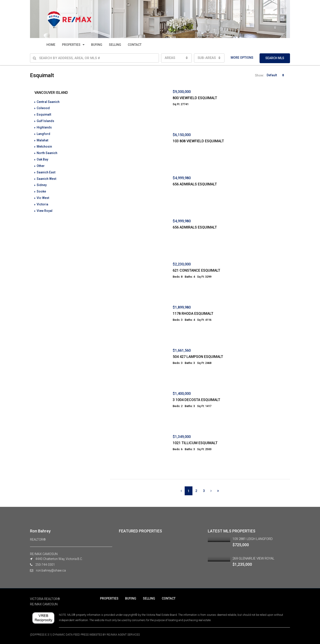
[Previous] (181, 491)
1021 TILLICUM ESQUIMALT (195, 443)
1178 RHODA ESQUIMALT (193, 314)
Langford (43, 133)
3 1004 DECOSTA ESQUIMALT (196, 400)
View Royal (45, 208)
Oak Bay (42, 158)
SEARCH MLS (275, 58)
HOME (51, 45)
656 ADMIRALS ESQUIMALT (195, 184)
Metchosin (44, 145)
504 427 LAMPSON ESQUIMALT (198, 357)
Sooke (41, 189)
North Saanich (47, 152)
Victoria (42, 201)
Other (41, 164)
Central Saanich (48, 102)
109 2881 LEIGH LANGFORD (253, 539)
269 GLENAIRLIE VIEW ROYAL (253, 558)
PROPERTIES (71, 45)
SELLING (115, 45)
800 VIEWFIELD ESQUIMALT (195, 98)
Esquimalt (44, 114)
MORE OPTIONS (242, 58)
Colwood (43, 108)
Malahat (42, 139)
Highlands (44, 127)
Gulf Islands (45, 120)
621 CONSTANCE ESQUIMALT (196, 270)
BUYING (97, 45)
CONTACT (135, 45)
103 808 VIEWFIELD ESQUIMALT (198, 141)
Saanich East (46, 170)
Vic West (43, 195)
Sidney (42, 183)
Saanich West (46, 177)
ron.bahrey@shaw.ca (51, 570)
